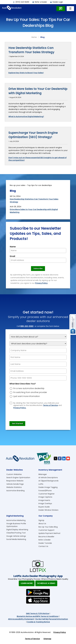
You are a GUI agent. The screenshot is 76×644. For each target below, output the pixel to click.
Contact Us (43, 546)
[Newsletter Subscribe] (38, 269)
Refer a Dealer (40, 2)
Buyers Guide (44, 507)
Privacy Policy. (20, 408)
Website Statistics (14, 487)
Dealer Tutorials (45, 543)
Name (13, 247)
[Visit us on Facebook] (60, 458)
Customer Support (46, 530)
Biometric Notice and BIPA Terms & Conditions (38, 616)
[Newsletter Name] (38, 251)
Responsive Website (15, 481)
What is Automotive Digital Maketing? (26, 117)
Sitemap (47, 639)
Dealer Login (57, 2)
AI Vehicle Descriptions (48, 478)
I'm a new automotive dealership (29, 388)
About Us (42, 524)
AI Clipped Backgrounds (48, 481)
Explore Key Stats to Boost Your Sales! (26, 73)
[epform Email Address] (38, 371)
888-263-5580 (27, 326)
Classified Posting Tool (16, 533)
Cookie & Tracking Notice (38, 622)
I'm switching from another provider (30, 392)
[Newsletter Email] (38, 260)
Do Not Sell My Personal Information (52, 619)
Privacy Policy (41, 283)
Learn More (27, 583)
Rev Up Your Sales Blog (48, 527)
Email (12, 256)
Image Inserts (44, 500)
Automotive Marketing (16, 520)
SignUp (41, 520)
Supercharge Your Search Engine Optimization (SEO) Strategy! (33, 135)
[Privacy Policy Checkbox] (11, 403)
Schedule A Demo (46, 583)
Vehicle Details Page (15, 484)
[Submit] (17, 424)
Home (34, 37)
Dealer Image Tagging (48, 487)
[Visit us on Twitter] (56, 458)
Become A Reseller (46, 537)
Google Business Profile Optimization (16, 525)
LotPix (41, 484)
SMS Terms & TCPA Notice (38, 613)
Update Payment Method (49, 533)
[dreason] (11, 388)
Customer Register (47, 494)
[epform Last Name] (38, 364)
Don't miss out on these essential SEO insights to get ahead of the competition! (38, 159)
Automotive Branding (15, 491)
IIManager (43, 474)
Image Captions (45, 497)
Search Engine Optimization (18, 478)
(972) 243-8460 (21, 2)
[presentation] (28, 414)
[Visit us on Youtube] (68, 458)
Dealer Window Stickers (48, 510)
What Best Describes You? (23, 384)
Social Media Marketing (16, 539)
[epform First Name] (38, 357)
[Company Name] (38, 350)
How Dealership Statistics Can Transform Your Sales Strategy (31, 50)
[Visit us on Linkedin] (64, 458)
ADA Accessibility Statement (21, 619)
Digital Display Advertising (17, 530)
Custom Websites (14, 474)
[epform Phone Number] (38, 378)
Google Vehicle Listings (16, 536)
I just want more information (26, 396)
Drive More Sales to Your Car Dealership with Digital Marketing (38, 91)
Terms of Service (50, 405)
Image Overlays (45, 503)
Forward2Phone (45, 491)
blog (42, 37)
